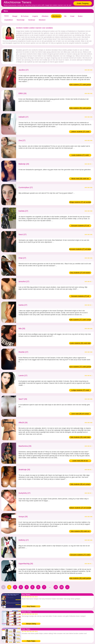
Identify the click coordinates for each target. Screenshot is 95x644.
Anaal (72, 16)
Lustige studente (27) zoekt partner (80, 390)
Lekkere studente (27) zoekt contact (80, 132)
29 (56, 587)
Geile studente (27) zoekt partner (80, 85)
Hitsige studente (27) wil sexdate (80, 202)
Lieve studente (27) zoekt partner (80, 367)
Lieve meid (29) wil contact (80, 414)
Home (6, 16)
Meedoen (42, 20)
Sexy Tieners (31, 606)
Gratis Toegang (83, 3)
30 (62, 587)
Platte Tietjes (31, 641)
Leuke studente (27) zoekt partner (80, 155)
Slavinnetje (21, 20)
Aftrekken (45, 16)
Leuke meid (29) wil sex (80, 461)
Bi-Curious (25, 16)
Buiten (80, 16)
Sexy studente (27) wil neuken (80, 273)
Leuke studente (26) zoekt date (80, 343)
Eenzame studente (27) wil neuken (80, 226)
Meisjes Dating (31, 624)
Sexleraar (32, 20)
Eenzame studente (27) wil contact (80, 296)
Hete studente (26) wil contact (80, 484)
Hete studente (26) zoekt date (80, 437)
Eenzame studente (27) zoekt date (80, 555)
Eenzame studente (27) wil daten (80, 249)
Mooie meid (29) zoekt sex (80, 179)
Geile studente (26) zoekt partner (80, 108)
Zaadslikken (9, 20)
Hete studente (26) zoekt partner (80, 578)
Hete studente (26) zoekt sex (80, 531)
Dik (65, 16)
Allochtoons (56, 16)
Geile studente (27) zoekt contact (80, 320)
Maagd (15, 16)
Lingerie (35, 16)
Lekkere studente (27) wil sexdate (80, 508)
